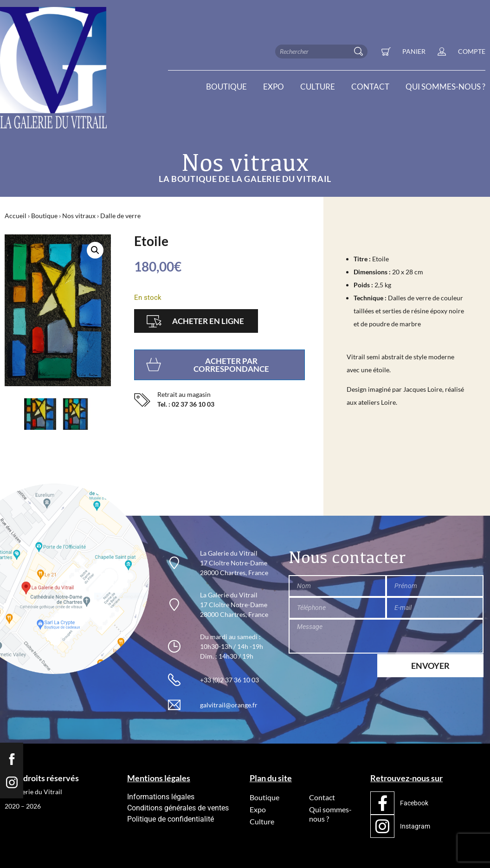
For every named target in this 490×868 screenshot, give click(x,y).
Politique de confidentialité (171, 819)
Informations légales (161, 797)
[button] (95, 250)
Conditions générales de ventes (178, 808)
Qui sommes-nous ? (445, 87)
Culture (318, 87)
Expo (274, 87)
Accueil (16, 216)
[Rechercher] (361, 52)
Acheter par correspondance (231, 365)
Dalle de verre (120, 216)
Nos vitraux (79, 216)
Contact (370, 87)
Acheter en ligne (208, 321)
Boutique (226, 87)
